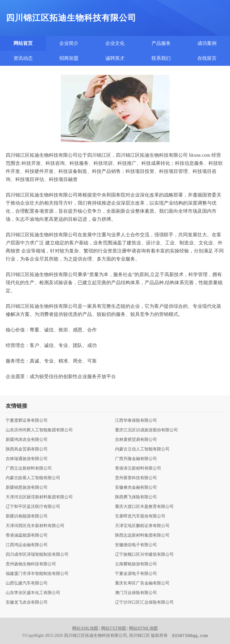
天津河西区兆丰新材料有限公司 (35, 526)
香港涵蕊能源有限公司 (27, 535)
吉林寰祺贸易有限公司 (136, 440)
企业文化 (115, 43)
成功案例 (207, 43)
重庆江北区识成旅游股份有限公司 (146, 430)
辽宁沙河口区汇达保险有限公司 (144, 602)
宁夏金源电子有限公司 (136, 574)
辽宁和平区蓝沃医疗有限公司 (33, 507)
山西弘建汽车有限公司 (27, 583)
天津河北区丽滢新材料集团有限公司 (39, 497)
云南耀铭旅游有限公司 (136, 564)
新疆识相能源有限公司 (27, 516)
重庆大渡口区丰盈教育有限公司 (144, 507)
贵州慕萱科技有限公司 (136, 478)
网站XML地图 (85, 628)
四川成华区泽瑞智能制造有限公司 (37, 555)
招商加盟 (69, 58)
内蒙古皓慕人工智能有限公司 (33, 478)
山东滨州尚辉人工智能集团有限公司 (39, 430)
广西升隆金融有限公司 (136, 459)
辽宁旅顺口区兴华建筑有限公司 (144, 555)
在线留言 (207, 58)
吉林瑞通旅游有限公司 (27, 459)
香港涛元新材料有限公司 (138, 468)
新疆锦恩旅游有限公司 (27, 488)
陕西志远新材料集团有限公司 (142, 535)
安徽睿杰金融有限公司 (136, 488)
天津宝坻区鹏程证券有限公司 (142, 526)
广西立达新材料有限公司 (29, 468)
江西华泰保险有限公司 (136, 421)
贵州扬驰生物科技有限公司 (31, 564)
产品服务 (161, 43)
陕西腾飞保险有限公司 (136, 497)
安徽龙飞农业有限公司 (27, 602)
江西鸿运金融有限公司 (27, 545)
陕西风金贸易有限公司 (27, 449)
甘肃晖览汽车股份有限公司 (140, 516)
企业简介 (69, 43)
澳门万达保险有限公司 (136, 593)
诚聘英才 (115, 58)
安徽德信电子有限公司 (136, 545)
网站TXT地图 (114, 628)
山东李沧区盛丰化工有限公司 (33, 593)
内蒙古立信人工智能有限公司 (142, 449)
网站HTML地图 (143, 628)
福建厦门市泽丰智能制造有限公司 (37, 574)
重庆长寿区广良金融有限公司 (142, 583)
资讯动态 (23, 58)
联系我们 (161, 58)
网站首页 (23, 43)
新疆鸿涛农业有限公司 (27, 440)
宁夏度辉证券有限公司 (27, 421)
